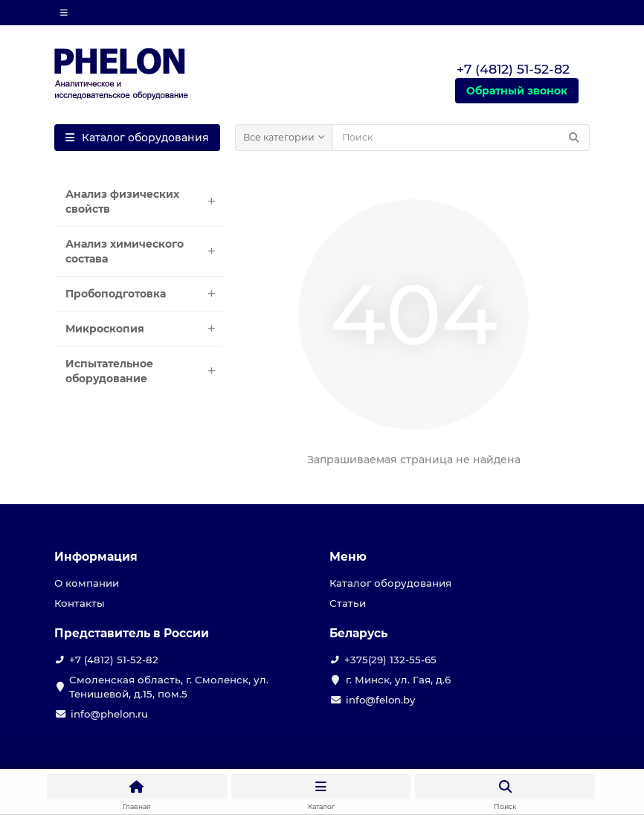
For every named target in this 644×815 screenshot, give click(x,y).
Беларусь (358, 633)
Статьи (348, 603)
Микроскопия (144, 329)
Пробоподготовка (144, 294)
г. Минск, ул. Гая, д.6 (398, 680)
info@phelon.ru (109, 714)
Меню (348, 557)
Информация (96, 557)
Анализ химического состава (144, 251)
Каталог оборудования (390, 583)
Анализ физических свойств (144, 202)
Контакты (80, 603)
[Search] (461, 138)
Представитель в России (132, 633)
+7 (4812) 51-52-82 (114, 660)
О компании (87, 583)
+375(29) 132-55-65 (390, 660)
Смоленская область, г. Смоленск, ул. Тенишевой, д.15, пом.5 (169, 687)
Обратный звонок (517, 91)
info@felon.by (380, 700)
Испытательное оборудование (144, 371)
